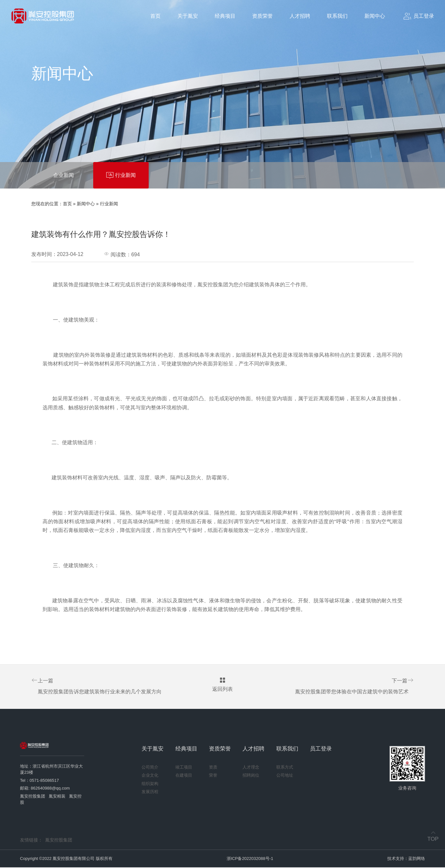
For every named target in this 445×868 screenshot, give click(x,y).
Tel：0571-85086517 (40, 781)
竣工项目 (184, 768)
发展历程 (150, 792)
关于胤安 (188, 16)
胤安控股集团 (33, 797)
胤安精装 (57, 797)
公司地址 (285, 776)
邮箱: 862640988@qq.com (45, 789)
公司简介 (150, 768)
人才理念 (251, 768)
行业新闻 (109, 204)
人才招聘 (300, 16)
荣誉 (213, 776)
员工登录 (321, 749)
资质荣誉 (262, 16)
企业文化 (150, 776)
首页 (155, 16)
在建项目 (184, 776)
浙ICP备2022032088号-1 (250, 859)
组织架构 (150, 784)
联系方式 (285, 768)
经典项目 (225, 16)
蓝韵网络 (417, 859)
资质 (213, 768)
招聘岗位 (251, 776)
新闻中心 (375, 16)
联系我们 (337, 16)
